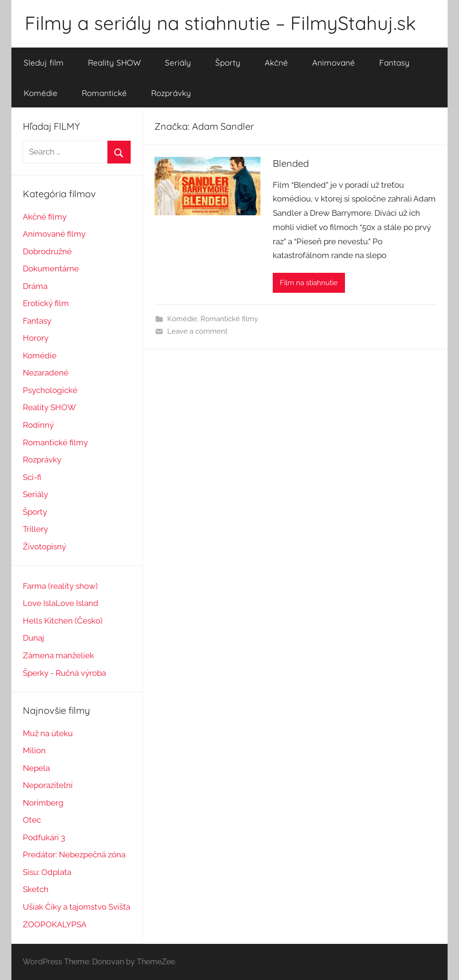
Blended (291, 163)
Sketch (36, 889)
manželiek (74, 655)
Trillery (35, 529)
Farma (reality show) (60, 586)
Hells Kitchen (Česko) (63, 621)
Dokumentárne (51, 269)
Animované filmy (54, 234)
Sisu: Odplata (47, 872)
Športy (228, 62)
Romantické (104, 93)
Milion (34, 750)
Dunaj (33, 638)
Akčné (276, 62)
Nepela (36, 768)
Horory (36, 338)
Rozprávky (171, 93)
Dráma (35, 286)
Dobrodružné (47, 251)
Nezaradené (46, 373)
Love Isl (37, 603)
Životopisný (44, 547)
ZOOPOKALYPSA (55, 924)
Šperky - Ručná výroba (64, 673)
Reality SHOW (114, 62)
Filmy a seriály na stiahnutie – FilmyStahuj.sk (220, 23)
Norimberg (43, 803)
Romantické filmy (229, 319)
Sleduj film (44, 62)
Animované (334, 62)
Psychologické (50, 390)
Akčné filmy (45, 217)
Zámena (38, 655)
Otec (32, 820)
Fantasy (394, 62)
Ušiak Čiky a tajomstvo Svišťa (76, 907)
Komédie (41, 93)
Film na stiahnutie (309, 283)
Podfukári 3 (44, 837)
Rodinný (38, 425)
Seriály (178, 62)
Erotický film (46, 303)
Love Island (77, 603)
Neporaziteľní (48, 785)
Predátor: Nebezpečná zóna (74, 855)
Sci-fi (32, 477)
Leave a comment (197, 331)
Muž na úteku (48, 733)
